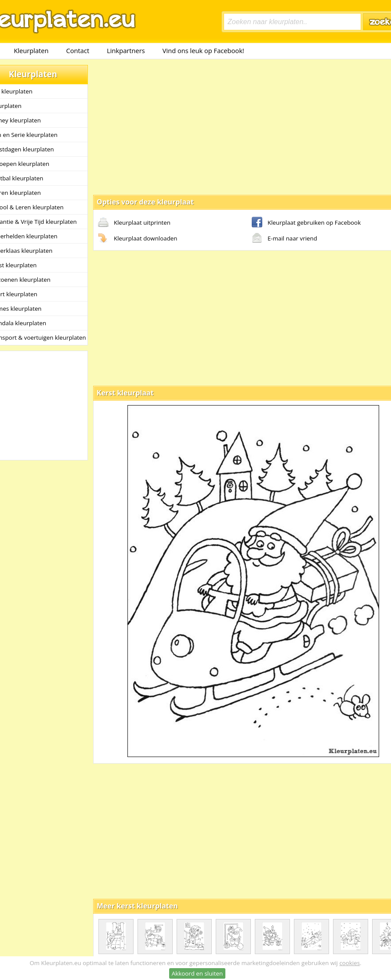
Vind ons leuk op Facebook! (203, 50)
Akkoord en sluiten (197, 973)
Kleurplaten (31, 50)
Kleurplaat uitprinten (134, 223)
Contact (78, 50)
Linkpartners (126, 50)
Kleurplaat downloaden (138, 239)
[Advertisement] (229, 126)
